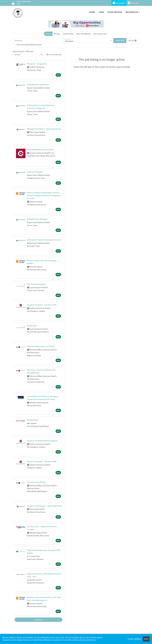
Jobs (101, 12)
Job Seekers (119, 3)
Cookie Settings (134, 639)
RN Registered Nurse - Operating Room (44, 129)
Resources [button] (132, 12)
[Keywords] (38, 41)
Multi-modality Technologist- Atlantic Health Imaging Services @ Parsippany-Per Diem (44, 195)
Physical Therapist (35, 172)
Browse (57, 34)
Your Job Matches (84, 34)
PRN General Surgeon (36, 284)
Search (48, 34)
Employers (133, 3)
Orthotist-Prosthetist (36, 482)
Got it (146, 639)
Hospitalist (32, 326)
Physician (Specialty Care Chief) (41, 346)
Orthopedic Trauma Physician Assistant (44, 240)
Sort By (17, 55)
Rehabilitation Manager (37, 219)
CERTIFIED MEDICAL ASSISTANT (40, 150)
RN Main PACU (33, 420)
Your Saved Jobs (100, 34)
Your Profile (115, 12)
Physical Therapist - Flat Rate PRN (42, 305)
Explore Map (68, 34)
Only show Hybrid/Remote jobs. (29, 45)
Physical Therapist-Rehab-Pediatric (42, 441)
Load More (38, 620)
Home (92, 12)
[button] (132, 41)
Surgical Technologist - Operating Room (44, 506)
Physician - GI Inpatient (37, 64)
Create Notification (54, 55)
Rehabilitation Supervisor (38, 84)
